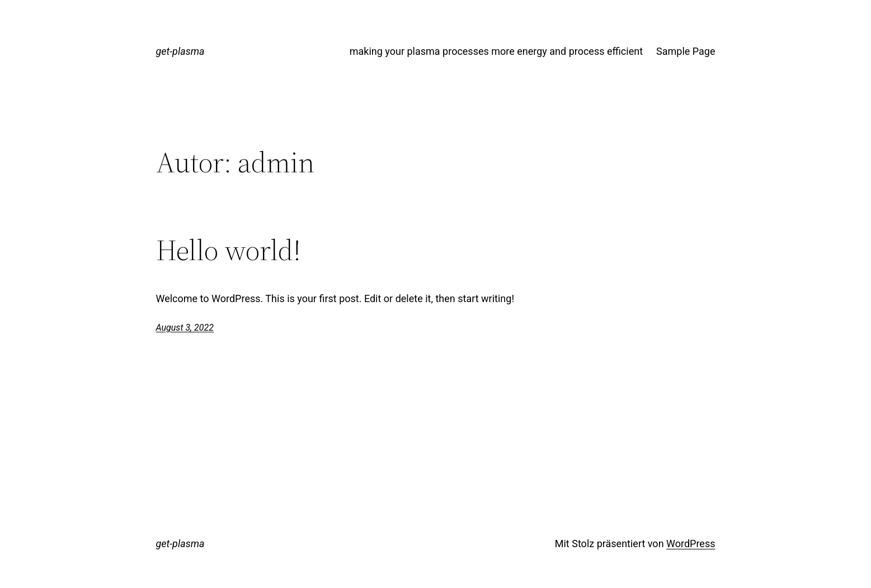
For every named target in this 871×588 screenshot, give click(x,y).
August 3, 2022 (185, 328)
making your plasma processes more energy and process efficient (496, 51)
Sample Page (686, 51)
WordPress (691, 544)
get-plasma (180, 51)
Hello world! (229, 250)
